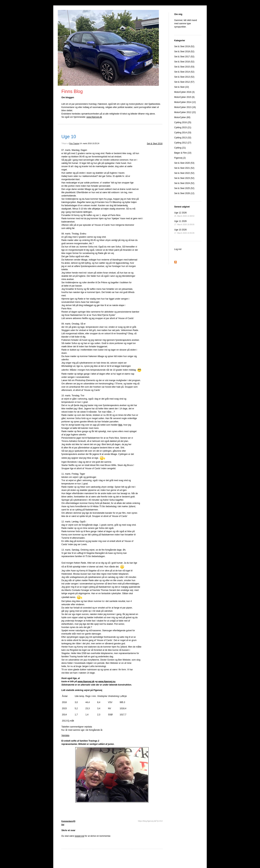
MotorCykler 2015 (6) (184, 97)
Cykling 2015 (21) (183, 128)
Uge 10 (69, 137)
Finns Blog (72, 91)
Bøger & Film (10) (183, 153)
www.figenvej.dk (94, 117)
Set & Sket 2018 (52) (184, 52)
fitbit (120, 425)
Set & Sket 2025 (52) (184, 188)
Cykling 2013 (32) (183, 138)
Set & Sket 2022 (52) (184, 173)
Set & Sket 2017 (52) (184, 57)
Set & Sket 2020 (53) (184, 163)
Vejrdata (65, 735)
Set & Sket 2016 (155, 144)
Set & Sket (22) (182, 87)
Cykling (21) (180, 148)
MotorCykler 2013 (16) (185, 107)
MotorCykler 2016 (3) (184, 92)
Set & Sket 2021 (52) (184, 168)
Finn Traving (74, 144)
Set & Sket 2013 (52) (184, 77)
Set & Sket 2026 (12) (184, 193)
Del (63, 825)
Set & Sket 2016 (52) (184, 62)
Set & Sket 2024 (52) (184, 183)
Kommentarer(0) (68, 821)
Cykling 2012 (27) (183, 143)
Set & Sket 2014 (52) (184, 72)
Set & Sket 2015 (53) (184, 67)
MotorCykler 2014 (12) (185, 102)
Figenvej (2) (180, 158)
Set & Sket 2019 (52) (184, 46)
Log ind (178, 249)
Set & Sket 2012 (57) (184, 82)
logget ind (79, 836)
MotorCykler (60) (182, 117)
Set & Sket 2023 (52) (184, 178)
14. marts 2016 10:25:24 (89, 144)
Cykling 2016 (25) (183, 122)
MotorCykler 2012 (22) (185, 112)
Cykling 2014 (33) (183, 133)
